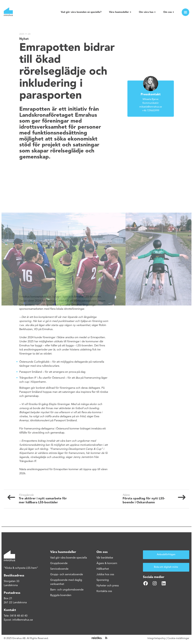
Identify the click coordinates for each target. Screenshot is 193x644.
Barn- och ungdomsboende (67, 590)
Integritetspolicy (157, 638)
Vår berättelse (105, 558)
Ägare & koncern (107, 563)
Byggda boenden (61, 595)
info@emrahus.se (23, 620)
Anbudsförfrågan (166, 555)
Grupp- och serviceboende (67, 574)
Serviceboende (59, 569)
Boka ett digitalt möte (166, 567)
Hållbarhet (103, 569)
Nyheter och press (108, 586)
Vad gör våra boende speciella (69, 558)
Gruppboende (59, 563)
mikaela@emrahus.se (151, 107)
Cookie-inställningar (178, 638)
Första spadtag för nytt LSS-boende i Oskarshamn (144, 501)
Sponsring (103, 580)
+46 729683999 (151, 111)
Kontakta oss (104, 591)
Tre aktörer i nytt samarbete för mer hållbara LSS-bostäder (43, 501)
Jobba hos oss (105, 574)
